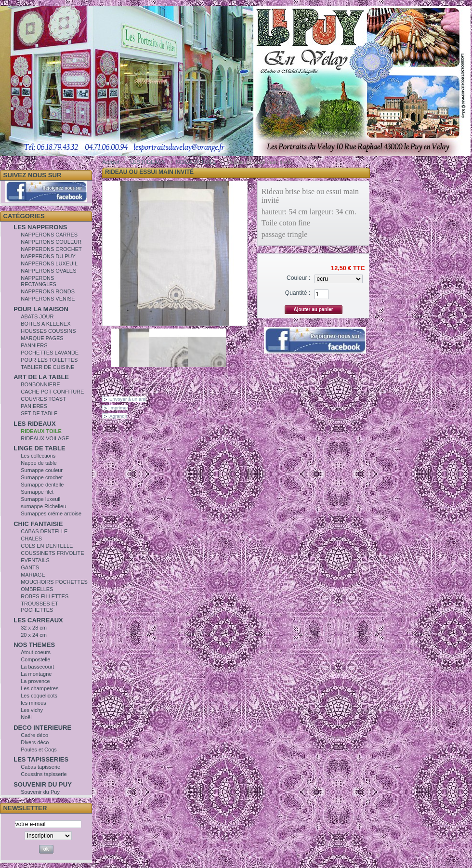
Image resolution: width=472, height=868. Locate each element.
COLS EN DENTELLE (47, 546)
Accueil (111, 162)
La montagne (36, 674)
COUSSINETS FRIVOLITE (52, 553)
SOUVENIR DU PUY (43, 784)
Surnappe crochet (42, 477)
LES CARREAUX (38, 620)
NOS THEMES (34, 645)
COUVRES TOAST (43, 399)
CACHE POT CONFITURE (52, 392)
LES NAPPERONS (40, 227)
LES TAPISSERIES (41, 759)
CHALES (31, 539)
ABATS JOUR (37, 316)
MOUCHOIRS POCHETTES (54, 582)
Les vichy (32, 710)
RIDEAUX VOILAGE (45, 438)
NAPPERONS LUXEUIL (49, 263)
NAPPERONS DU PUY (48, 256)
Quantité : (298, 293)
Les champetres (39, 688)
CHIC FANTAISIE (38, 524)
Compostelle (35, 659)
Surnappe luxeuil (40, 499)
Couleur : (298, 278)
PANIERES (34, 406)
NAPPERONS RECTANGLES (39, 281)
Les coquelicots (39, 696)
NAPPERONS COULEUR (51, 242)
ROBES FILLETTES (45, 596)
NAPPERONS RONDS (48, 291)
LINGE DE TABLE (39, 448)
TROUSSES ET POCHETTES (39, 607)
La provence (35, 681)
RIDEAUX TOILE (41, 431)
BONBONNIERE (40, 384)
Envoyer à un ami (128, 399)
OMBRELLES (37, 589)
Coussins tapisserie (44, 774)
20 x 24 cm (34, 635)
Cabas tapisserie (40, 767)
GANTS (30, 567)
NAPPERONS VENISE (48, 299)
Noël (26, 717)
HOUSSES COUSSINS (48, 331)
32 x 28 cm (34, 628)
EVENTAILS (35, 560)
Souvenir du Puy (40, 792)
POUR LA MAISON (41, 309)
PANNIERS (34, 345)
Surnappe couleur (42, 470)
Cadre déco (34, 735)
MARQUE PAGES (42, 338)
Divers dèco (35, 742)
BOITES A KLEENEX (46, 324)
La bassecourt (37, 667)
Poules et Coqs (39, 750)
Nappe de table (39, 463)
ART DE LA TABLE (41, 377)
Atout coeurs (36, 652)
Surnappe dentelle (42, 485)
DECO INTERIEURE (42, 728)
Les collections (38, 456)
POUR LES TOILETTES (49, 360)
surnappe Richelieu (43, 506)
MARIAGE (33, 575)
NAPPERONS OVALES (48, 271)
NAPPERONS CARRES (49, 235)
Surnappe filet (37, 492)
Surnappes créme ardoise (51, 513)
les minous (33, 703)
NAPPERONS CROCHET (51, 249)
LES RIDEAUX (34, 424)
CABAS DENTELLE (44, 531)
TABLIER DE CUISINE (47, 367)
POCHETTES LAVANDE (50, 353)
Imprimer (119, 408)
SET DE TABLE (39, 413)
